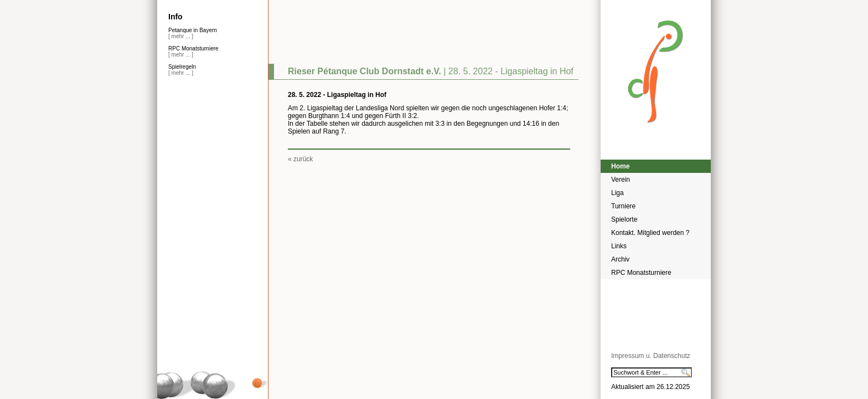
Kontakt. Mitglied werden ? (650, 233)
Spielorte (624, 219)
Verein (621, 180)
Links (619, 246)
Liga (618, 193)
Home (620, 166)
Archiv (620, 259)
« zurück (300, 159)
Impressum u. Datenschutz (651, 356)
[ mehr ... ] (181, 36)
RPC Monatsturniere (641, 273)
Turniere (623, 206)
